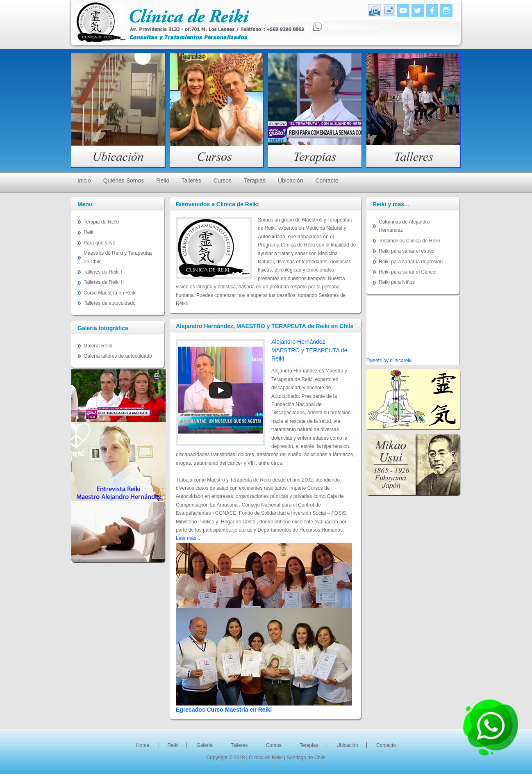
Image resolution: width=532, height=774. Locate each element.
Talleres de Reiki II (104, 282)
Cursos (223, 180)
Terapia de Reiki (101, 222)
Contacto (327, 180)
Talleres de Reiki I (103, 272)
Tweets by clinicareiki (390, 361)
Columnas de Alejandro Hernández (404, 226)
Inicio (84, 180)
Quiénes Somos (124, 180)
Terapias (255, 180)
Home (143, 745)
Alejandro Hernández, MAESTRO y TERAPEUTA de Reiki (309, 350)
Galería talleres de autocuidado (118, 356)
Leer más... (188, 538)
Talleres (191, 180)
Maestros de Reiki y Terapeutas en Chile (118, 257)
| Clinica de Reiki (265, 758)
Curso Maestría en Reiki (110, 293)
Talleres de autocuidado (110, 303)
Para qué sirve (99, 243)
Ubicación (290, 180)
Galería (204, 745)
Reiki (163, 180)
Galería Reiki (98, 346)
